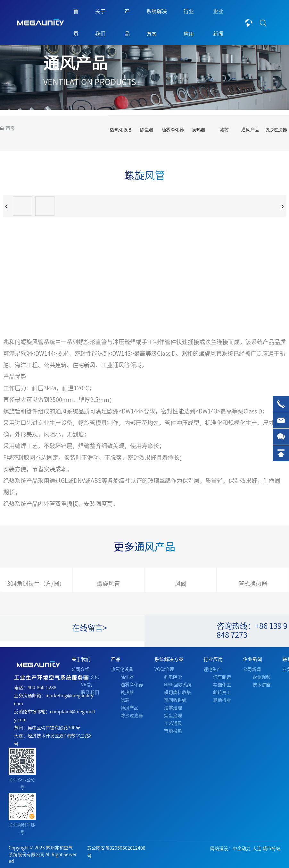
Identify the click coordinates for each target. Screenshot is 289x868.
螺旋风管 (108, 584)
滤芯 (224, 130)
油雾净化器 (173, 130)
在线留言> (90, 628)
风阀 (181, 584)
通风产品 (75, 63)
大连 (257, 848)
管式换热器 (253, 584)
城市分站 (271, 848)
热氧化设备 (121, 130)
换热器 (199, 130)
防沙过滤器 (276, 130)
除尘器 (147, 130)
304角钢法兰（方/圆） (36, 584)
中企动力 (242, 848)
